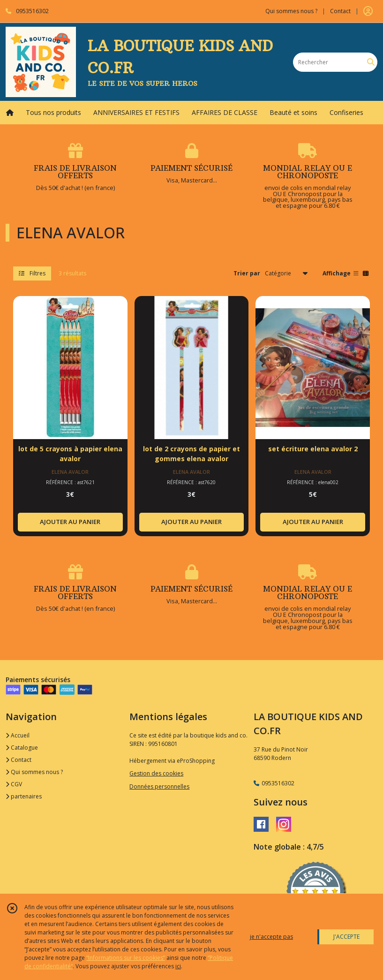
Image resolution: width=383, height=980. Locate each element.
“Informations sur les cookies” (126, 958)
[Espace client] (368, 11)
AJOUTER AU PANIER (70, 522)
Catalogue (22, 748)
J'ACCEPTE (346, 937)
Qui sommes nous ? (34, 772)
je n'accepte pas (271, 937)
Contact (340, 11)
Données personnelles (159, 786)
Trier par (247, 273)
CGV (14, 784)
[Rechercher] (371, 62)
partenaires (24, 796)
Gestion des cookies (156, 773)
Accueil (18, 735)
